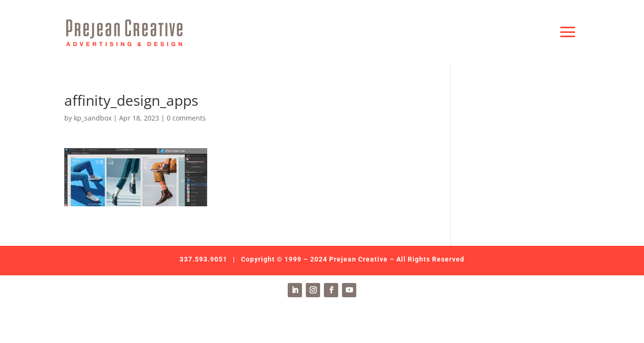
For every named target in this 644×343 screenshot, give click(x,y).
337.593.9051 (203, 259)
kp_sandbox (93, 118)
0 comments (186, 118)
